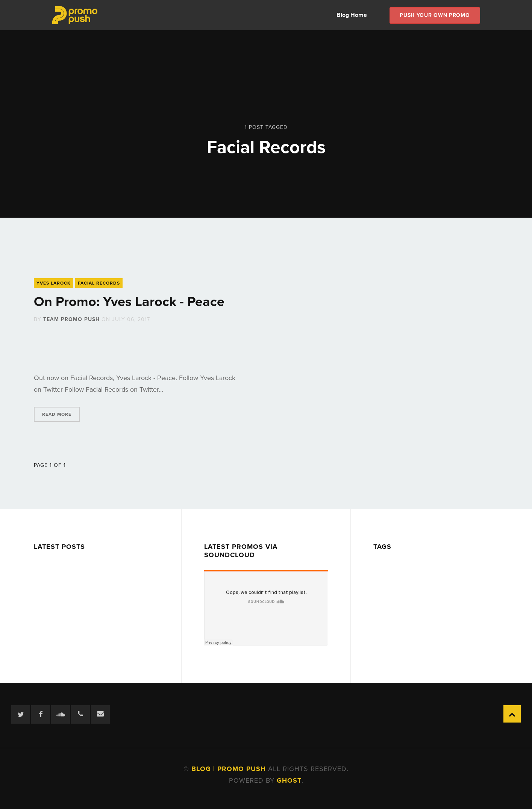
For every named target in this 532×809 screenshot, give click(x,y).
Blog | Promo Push (230, 769)
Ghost (289, 780)
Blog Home (352, 15)
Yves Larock (54, 283)
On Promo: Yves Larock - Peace (129, 302)
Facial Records (99, 283)
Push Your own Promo (435, 15)
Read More (57, 414)
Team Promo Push (71, 319)
